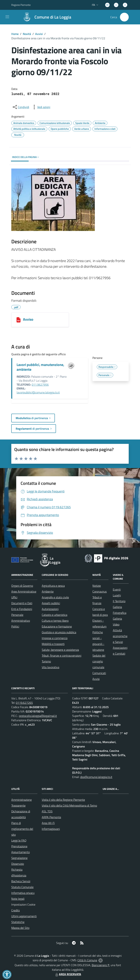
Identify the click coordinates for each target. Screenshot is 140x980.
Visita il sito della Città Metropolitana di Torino (69, 805)
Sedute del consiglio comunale (99, 661)
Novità (27, 34)
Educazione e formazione (57, 626)
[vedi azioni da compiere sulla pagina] (41, 107)
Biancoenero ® (101, 965)
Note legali (18, 899)
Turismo (46, 661)
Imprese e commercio (55, 638)
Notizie (97, 586)
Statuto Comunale (22, 887)
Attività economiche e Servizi (120, 636)
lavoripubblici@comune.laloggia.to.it (38, 392)
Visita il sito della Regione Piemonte (63, 800)
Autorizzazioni (50, 609)
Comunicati (99, 673)
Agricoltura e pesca (53, 586)
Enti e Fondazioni (22, 609)
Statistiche (18, 922)
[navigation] (7, 17)
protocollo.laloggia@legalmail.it (38, 716)
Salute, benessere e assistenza (60, 650)
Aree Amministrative (24, 591)
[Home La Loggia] (45, 17)
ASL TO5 (47, 811)
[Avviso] (19, 320)
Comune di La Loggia (53, 17)
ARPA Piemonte (51, 817)
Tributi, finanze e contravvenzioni (62, 656)
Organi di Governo (22, 586)
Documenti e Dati (22, 603)
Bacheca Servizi (21, 881)
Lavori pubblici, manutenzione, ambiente (40, 367)
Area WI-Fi (48, 823)
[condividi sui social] (21, 107)
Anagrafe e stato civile (55, 597)
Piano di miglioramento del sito (22, 829)
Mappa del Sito (20, 928)
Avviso (28, 319)
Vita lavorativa (50, 667)
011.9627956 (40, 385)
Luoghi (117, 595)
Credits (15, 910)
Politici (15, 626)
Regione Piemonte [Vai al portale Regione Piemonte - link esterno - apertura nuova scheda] (21, 5)
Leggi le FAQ (19, 840)
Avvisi (39, 34)
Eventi (117, 589)
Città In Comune (87, 960)
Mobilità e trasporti (53, 644)
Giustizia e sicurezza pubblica (59, 632)
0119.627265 (24, 703)
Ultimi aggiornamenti (24, 916)
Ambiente (48, 591)
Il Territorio (119, 601)
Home (15, 34)
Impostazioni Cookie (23, 904)
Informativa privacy (23, 893)
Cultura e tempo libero (55, 621)
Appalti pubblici (51, 603)
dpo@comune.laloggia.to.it (96, 777)
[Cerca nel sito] (124, 17)
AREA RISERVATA (68, 974)
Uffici (14, 597)
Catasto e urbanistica (55, 615)
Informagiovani (51, 829)
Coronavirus (100, 591)
